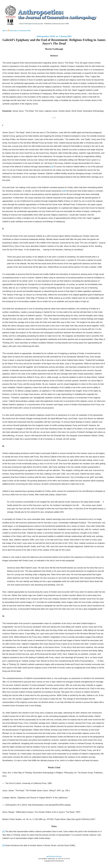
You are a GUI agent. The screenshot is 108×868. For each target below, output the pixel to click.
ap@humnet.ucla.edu (54, 856)
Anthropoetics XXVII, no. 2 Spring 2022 (54, 36)
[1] (52, 167)
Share (4, 31)
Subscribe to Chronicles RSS (20, 31)
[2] (65, 191)
